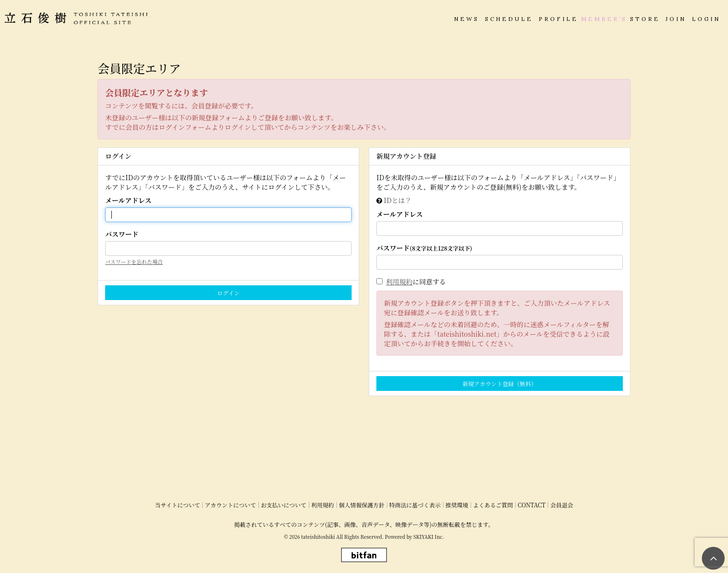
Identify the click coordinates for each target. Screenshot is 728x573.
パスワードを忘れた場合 (134, 262)
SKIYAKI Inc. (429, 537)
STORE (645, 19)
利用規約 (399, 282)
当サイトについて (178, 505)
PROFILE (558, 19)
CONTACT (532, 505)
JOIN (676, 19)
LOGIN (706, 19)
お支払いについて (284, 505)
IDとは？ (398, 200)
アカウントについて (230, 505)
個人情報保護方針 (362, 505)
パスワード (122, 234)
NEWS (467, 19)
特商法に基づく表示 (415, 505)
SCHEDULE (509, 19)
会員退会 (561, 505)
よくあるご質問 (493, 505)
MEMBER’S (604, 19)
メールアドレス (128, 200)
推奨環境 (457, 505)
